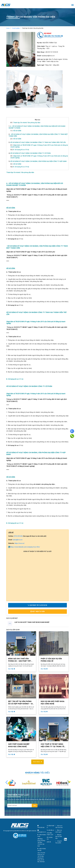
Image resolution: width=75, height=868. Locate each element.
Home (8, 28)
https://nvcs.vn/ (20, 543)
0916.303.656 (18, 536)
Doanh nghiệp (16, 28)
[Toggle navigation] (73, 5)
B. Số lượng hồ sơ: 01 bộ (20, 150)
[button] (68, 782)
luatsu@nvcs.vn (18, 540)
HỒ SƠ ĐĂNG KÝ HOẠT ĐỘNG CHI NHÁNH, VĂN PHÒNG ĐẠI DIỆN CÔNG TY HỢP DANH (38, 161)
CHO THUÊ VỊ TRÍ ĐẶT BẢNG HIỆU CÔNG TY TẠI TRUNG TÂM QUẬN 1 (53, 746)
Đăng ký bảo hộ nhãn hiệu (59, 836)
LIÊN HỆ (49, 842)
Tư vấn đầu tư (50, 830)
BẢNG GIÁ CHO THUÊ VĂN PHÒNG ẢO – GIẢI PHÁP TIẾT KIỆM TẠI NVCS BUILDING (20, 661)
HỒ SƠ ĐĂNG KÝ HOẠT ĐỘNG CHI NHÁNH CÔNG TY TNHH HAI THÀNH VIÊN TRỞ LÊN (37, 142)
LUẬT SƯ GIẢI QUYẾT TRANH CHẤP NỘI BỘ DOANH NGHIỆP (32, 622)
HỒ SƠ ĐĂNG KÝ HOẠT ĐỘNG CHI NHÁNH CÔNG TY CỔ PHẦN (30, 153)
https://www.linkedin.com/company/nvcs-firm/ (24, 547)
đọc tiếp (12, 669)
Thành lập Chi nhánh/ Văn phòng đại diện (25, 123)
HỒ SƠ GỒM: (16, 131)
